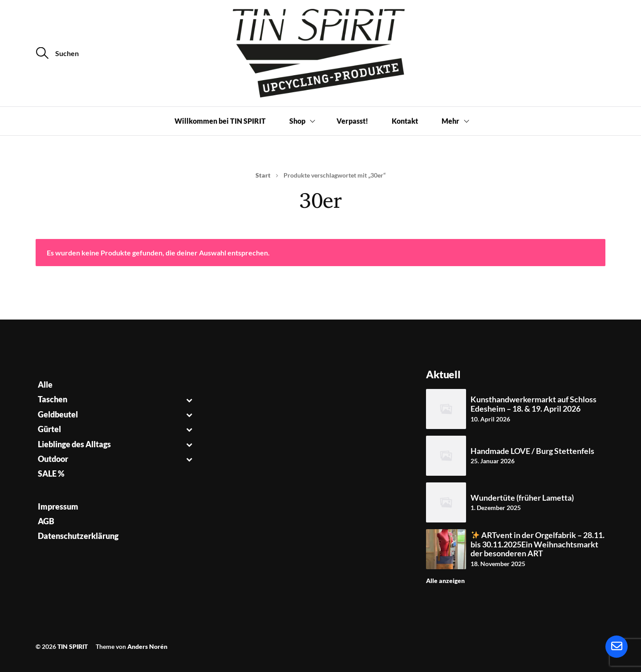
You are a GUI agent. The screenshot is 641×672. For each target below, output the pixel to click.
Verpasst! (352, 121)
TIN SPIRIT (73, 646)
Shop (297, 121)
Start (263, 175)
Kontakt (405, 121)
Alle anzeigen (445, 581)
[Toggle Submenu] (189, 399)
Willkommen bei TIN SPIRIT (220, 121)
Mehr (450, 121)
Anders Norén (147, 646)
